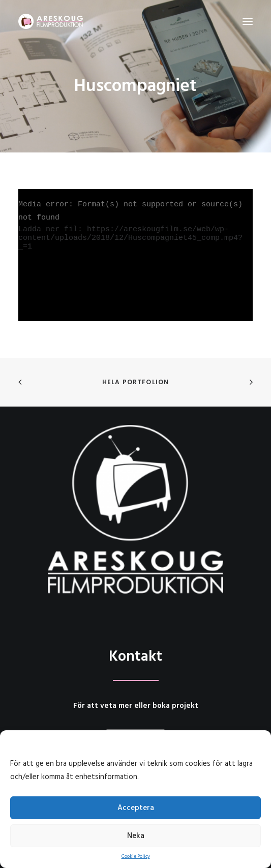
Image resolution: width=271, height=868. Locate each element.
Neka (136, 836)
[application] (135, 255)
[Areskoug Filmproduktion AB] (51, 21)
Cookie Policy (136, 856)
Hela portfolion (136, 382)
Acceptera (136, 808)
